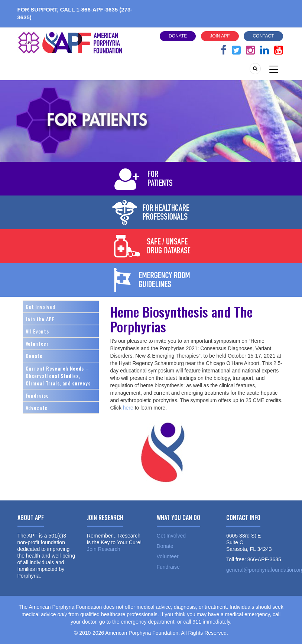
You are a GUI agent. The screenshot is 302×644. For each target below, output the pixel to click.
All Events (37, 331)
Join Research (104, 549)
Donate (178, 36)
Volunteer (37, 343)
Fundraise (37, 395)
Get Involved (40, 307)
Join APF (220, 36)
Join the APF (40, 319)
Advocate (37, 408)
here (127, 408)
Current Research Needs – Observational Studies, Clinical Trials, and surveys (58, 376)
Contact (263, 36)
